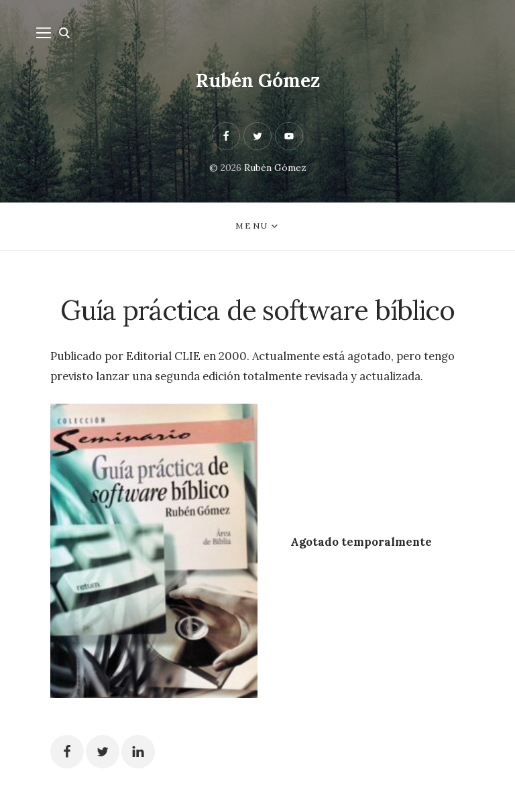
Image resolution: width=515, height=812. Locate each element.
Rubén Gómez (258, 80)
